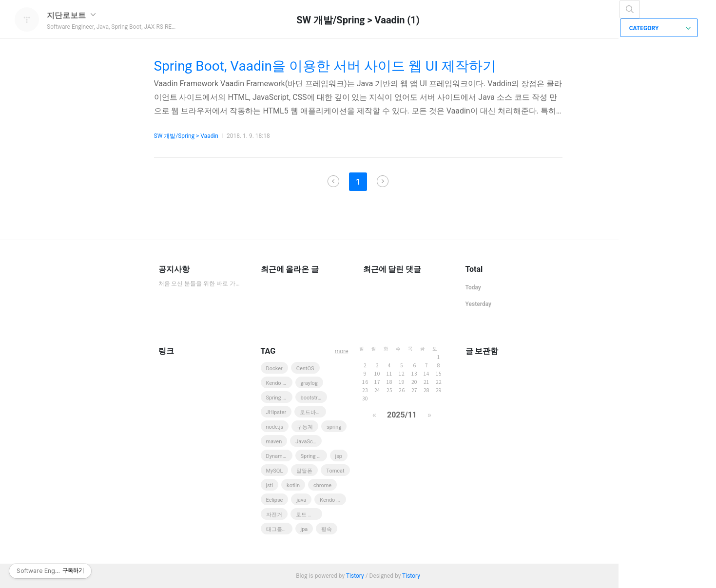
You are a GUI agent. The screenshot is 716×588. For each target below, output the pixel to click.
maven (274, 442)
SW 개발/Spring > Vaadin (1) (358, 20)
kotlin (293, 485)
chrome (322, 485)
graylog (309, 383)
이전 (333, 181)
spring (334, 427)
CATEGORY (660, 28)
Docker (274, 369)
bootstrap (312, 398)
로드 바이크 (309, 515)
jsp (339, 456)
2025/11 (402, 415)
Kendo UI (277, 383)
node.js (275, 427)
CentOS (305, 369)
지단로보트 (71, 15)
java (301, 500)
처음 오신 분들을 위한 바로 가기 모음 (200, 284)
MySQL (275, 471)
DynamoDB (279, 456)
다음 (383, 181)
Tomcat (335, 471)
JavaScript (308, 442)
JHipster (276, 412)
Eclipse (275, 500)
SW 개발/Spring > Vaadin (186, 136)
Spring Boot (314, 456)
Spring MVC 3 (279, 398)
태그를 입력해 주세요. (279, 529)
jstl (270, 485)
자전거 (274, 515)
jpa (304, 529)
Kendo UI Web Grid (333, 500)
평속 (327, 529)
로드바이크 (313, 412)
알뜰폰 (304, 471)
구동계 (305, 427)
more (342, 351)
